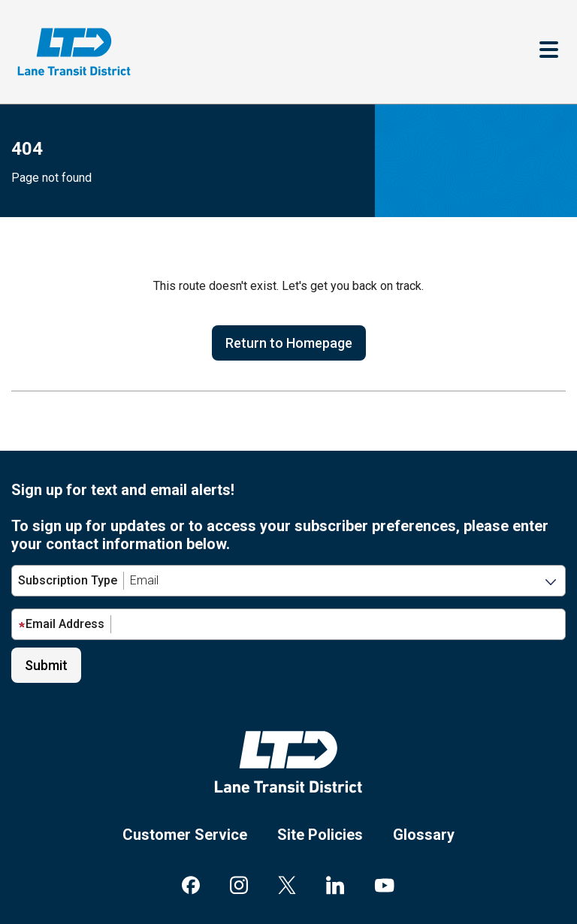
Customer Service (185, 835)
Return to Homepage (289, 343)
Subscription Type (68, 580)
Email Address (61, 624)
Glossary (424, 835)
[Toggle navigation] (549, 51)
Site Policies (320, 835)
